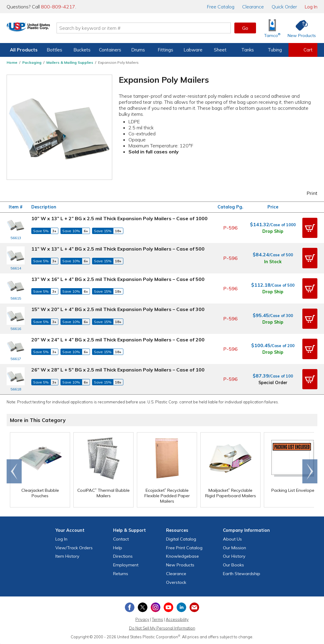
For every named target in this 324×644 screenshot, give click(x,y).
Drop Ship (273, 231)
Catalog (221, 7)
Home (12, 62)
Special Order (273, 383)
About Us (232, 539)
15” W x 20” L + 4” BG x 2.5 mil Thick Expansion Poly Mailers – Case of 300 (118, 309)
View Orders (74, 548)
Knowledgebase (182, 556)
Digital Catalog (181, 539)
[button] (310, 228)
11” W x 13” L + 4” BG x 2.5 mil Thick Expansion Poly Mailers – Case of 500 (118, 249)
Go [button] (245, 28)
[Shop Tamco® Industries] (272, 28)
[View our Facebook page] (130, 607)
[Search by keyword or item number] (157, 28)
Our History (234, 556)
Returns (121, 574)
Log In (311, 7)
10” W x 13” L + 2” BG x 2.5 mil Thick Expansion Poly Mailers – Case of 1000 (119, 218)
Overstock (176, 582)
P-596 (230, 228)
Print (308, 193)
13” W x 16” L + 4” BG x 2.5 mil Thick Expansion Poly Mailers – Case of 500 (118, 279)
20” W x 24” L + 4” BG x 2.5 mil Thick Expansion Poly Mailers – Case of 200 (118, 340)
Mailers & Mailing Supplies (70, 62)
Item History (67, 556)
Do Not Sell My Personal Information (162, 628)
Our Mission (235, 548)
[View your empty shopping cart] (303, 50)
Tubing (275, 50)
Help (118, 548)
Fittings (165, 50)
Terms (157, 619)
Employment (126, 565)
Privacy (142, 619)
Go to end (14, 471)
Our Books (233, 565)
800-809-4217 (58, 7)
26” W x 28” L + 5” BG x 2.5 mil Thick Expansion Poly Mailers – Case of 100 (118, 370)
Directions (123, 556)
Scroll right (310, 471)
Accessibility (177, 619)
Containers (110, 50)
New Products (180, 565)
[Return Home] (42, 29)
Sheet (220, 50)
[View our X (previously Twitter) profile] (143, 607)
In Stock (273, 262)
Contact (121, 539)
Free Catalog (184, 548)
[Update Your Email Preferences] (194, 607)
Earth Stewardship (242, 574)
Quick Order (284, 7)
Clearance (253, 7)
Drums (138, 50)
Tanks (248, 50)
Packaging (32, 62)
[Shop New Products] (300, 28)
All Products (24, 50)
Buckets (82, 50)
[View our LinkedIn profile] (181, 607)
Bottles (54, 50)
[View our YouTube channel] (168, 607)
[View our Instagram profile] (156, 607)
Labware (193, 50)
